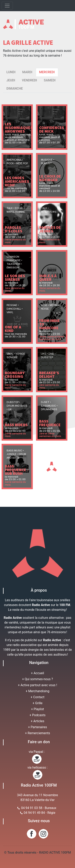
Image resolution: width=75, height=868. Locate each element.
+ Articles (37, 721)
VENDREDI (29, 80)
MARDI (27, 72)
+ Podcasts (37, 715)
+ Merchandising (37, 691)
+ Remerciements (37, 733)
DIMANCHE (15, 88)
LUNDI (11, 72)
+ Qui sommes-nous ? (38, 679)
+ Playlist (37, 709)
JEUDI (11, 80)
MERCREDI (47, 72)
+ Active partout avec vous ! (38, 685)
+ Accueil (37, 673)
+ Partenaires (37, 727)
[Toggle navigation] (7, 6)
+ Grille (38, 703)
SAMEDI (50, 80)
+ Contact (37, 697)
